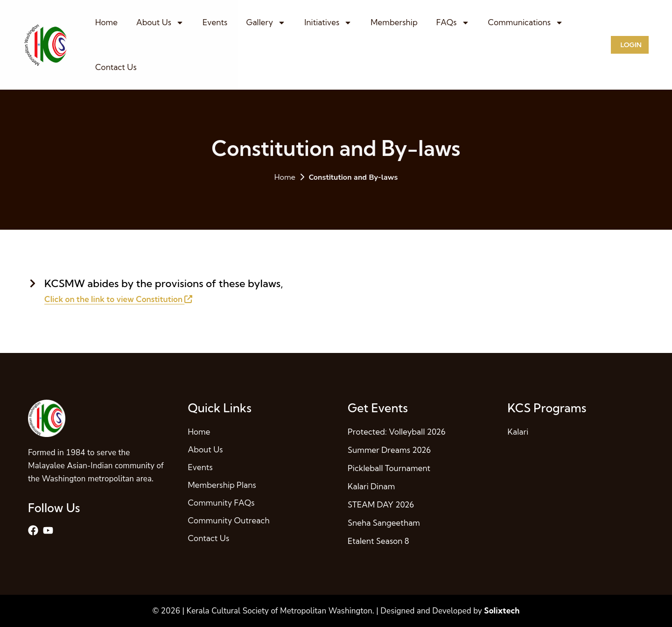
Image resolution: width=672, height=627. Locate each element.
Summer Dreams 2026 (389, 450)
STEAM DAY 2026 (381, 504)
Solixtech (502, 610)
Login (631, 45)
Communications (526, 23)
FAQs (453, 23)
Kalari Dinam (371, 486)
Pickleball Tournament (389, 468)
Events (215, 22)
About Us (160, 23)
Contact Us (116, 67)
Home (106, 22)
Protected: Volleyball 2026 (397, 432)
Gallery (266, 23)
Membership (394, 22)
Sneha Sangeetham (384, 523)
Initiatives (328, 23)
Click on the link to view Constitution (118, 299)
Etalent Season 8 (378, 541)
